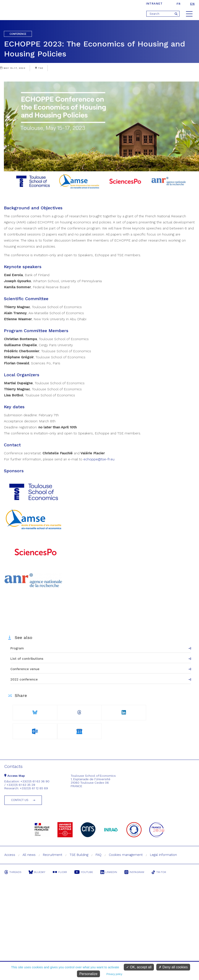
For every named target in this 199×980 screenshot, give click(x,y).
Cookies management (126, 855)
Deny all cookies (173, 967)
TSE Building (79, 855)
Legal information (163, 855)
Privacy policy (114, 974)
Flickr (60, 872)
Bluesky (37, 872)
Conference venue (25, 669)
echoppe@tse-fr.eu (99, 459)
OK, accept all (139, 967)
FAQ (99, 855)
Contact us (20, 800)
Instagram (134, 872)
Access (10, 855)
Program (17, 648)
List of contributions (27, 659)
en (192, 4)
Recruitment (53, 855)
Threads (13, 872)
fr (179, 4)
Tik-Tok (159, 872)
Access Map (15, 776)
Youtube (84, 872)
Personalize (88, 974)
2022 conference (24, 679)
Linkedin (109, 872)
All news (29, 855)
